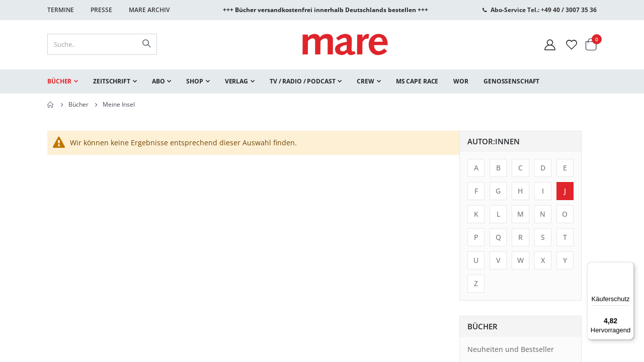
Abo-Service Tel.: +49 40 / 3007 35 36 (544, 10)
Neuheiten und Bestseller (99, 349)
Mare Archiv (149, 10)
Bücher (78, 105)
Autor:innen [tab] (82, 141)
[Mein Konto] (550, 44)
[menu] (322, 81)
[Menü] (628, 264)
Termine (61, 10)
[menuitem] (63, 81)
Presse (101, 10)
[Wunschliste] (572, 44)
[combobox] (102, 44)
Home (51, 105)
